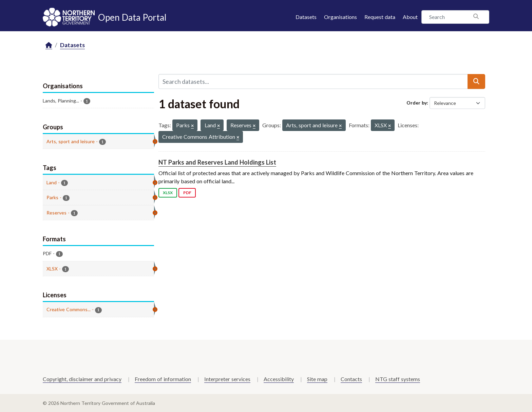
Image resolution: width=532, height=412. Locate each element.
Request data (380, 17)
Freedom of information (163, 379)
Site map (317, 379)
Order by (417, 103)
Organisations (340, 17)
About (410, 17)
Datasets (306, 17)
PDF (187, 193)
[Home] (49, 45)
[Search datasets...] (313, 81)
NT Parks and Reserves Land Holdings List (217, 162)
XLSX (168, 193)
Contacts (351, 379)
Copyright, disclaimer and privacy (82, 379)
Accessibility (279, 379)
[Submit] (476, 81)
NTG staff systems (398, 379)
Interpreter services (227, 379)
